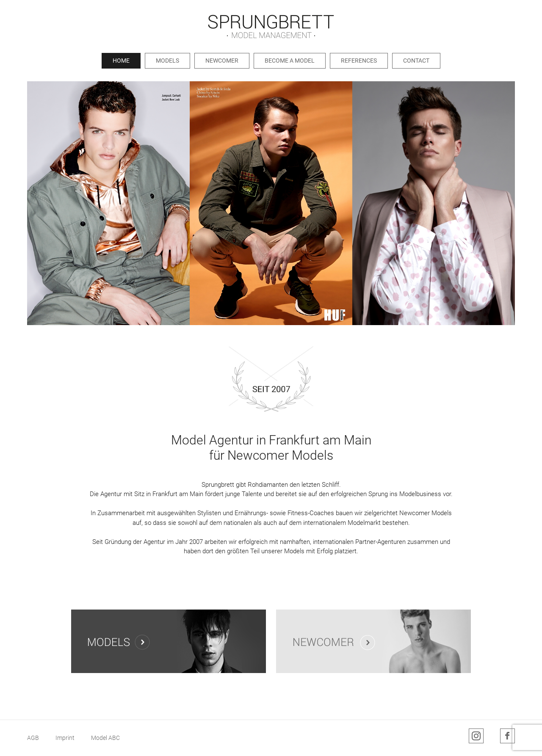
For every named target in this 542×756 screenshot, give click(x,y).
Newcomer (222, 61)
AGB (33, 738)
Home (121, 61)
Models (167, 61)
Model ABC (105, 738)
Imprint (65, 738)
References (359, 61)
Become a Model (290, 61)
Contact (416, 61)
